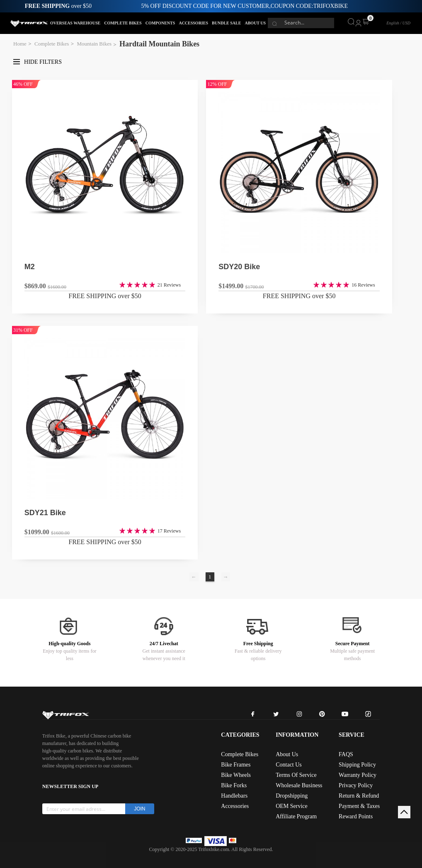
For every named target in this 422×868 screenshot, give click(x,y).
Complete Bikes (52, 44)
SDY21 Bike (45, 513)
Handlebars (234, 796)
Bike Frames (236, 765)
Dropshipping (292, 796)
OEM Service (292, 806)
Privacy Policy (356, 785)
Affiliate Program (296, 816)
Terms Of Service (296, 775)
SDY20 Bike (239, 267)
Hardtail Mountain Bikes (159, 44)
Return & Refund (359, 796)
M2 (30, 267)
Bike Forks (234, 785)
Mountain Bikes (94, 44)
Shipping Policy (357, 765)
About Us (287, 754)
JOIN (139, 809)
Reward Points (356, 816)
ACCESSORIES (193, 23)
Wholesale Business (299, 785)
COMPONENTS (160, 23)
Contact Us (289, 765)
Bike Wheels (236, 775)
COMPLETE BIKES (123, 23)
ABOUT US (255, 23)
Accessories (235, 806)
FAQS (346, 754)
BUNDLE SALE (226, 23)
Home (20, 44)
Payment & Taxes (359, 806)
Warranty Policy (358, 775)
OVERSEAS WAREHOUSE (75, 23)
